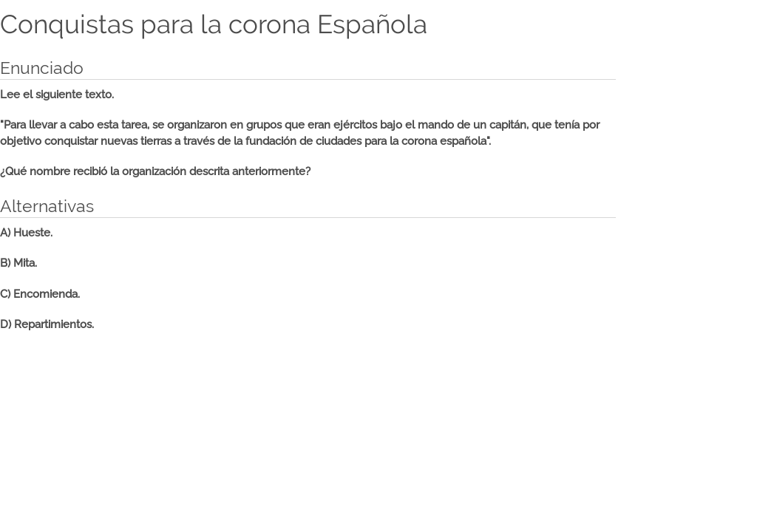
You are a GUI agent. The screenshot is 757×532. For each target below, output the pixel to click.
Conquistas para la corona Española (214, 24)
